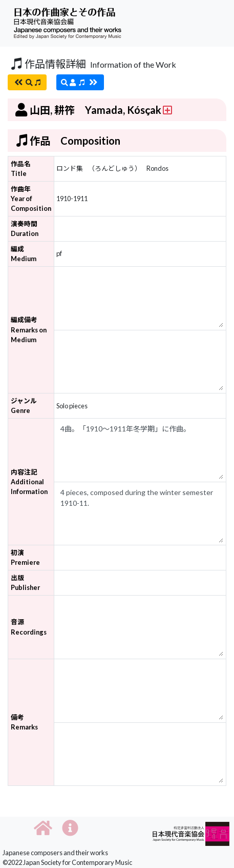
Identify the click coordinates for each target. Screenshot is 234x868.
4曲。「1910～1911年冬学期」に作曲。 (140, 450)
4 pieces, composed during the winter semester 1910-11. (140, 514)
